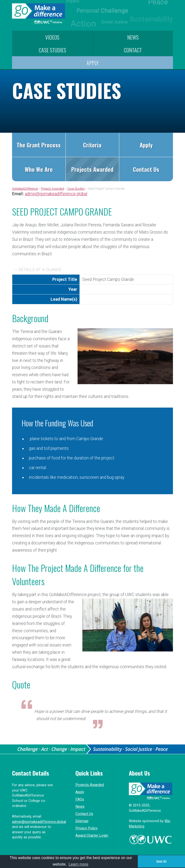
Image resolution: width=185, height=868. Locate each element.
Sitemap (82, 821)
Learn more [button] (79, 864)
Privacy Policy (86, 828)
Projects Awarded (92, 169)
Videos (52, 37)
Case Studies (52, 50)
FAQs (80, 799)
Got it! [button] (161, 861)
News (133, 37)
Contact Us (146, 169)
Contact (133, 50)
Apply (92, 63)
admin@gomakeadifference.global (56, 194)
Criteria (92, 145)
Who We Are (39, 169)
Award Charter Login (92, 835)
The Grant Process (39, 145)
